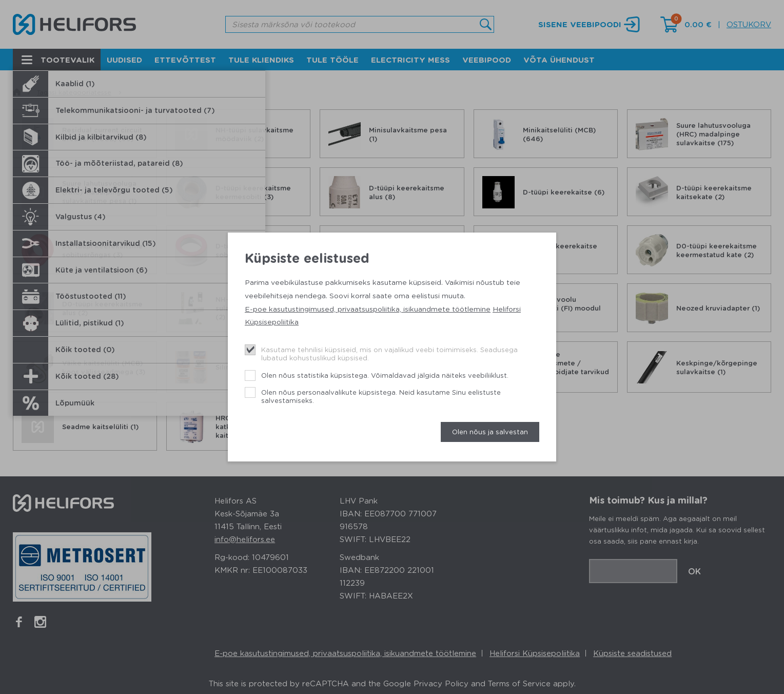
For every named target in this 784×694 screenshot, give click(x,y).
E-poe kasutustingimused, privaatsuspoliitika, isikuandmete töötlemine (368, 309)
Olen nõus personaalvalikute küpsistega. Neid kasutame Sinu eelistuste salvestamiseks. (381, 396)
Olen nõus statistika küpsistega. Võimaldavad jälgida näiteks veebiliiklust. (385, 375)
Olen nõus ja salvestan (490, 431)
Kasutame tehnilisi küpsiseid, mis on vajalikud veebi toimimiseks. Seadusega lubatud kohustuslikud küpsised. (389, 353)
